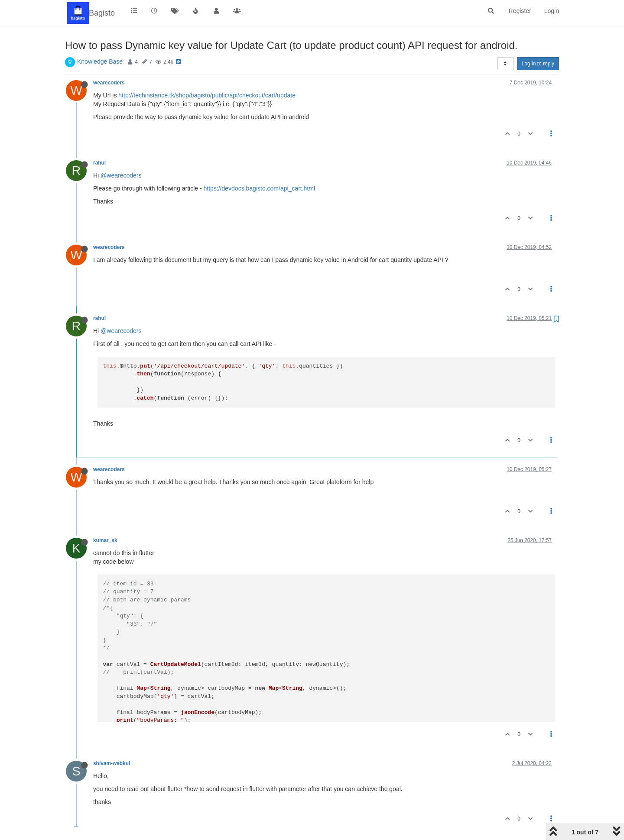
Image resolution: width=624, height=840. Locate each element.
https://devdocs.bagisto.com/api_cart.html (259, 188)
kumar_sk (105, 540)
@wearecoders (121, 175)
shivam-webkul (112, 763)
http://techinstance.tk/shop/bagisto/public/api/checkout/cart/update (207, 95)
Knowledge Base (100, 61)
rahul (99, 163)
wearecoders (109, 83)
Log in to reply (538, 64)
